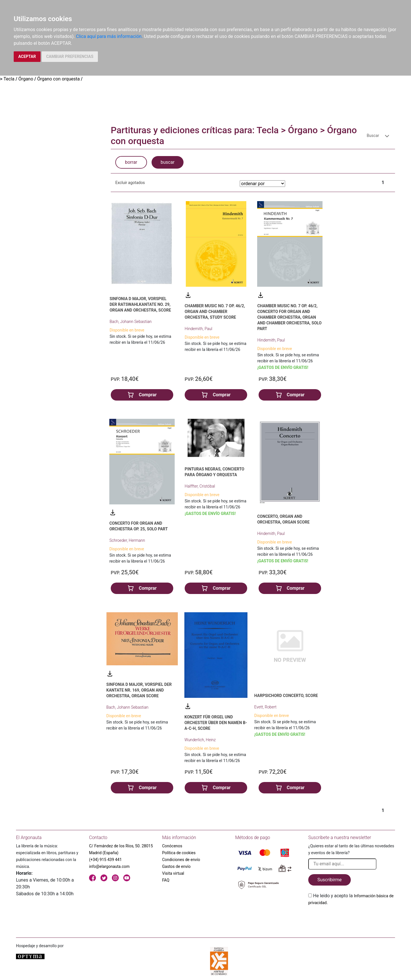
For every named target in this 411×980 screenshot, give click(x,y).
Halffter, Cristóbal (200, 486)
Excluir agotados (130, 183)
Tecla (9, 79)
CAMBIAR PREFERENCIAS (70, 56)
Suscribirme (330, 880)
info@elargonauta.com (109, 866)
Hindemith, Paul (199, 329)
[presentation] (352, 920)
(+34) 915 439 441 (105, 860)
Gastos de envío (176, 866)
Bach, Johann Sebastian (131, 322)
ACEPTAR (27, 56)
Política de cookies (179, 853)
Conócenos (172, 846)
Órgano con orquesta (58, 79)
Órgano (26, 79)
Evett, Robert (265, 707)
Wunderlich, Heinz (200, 740)
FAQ (166, 880)
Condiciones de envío (181, 860)
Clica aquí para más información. (109, 36)
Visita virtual (173, 873)
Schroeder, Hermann (127, 540)
